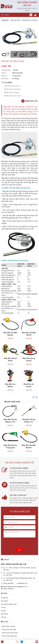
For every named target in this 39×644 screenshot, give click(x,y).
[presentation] (20, 543)
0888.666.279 (23, 583)
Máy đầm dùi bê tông (30, 20)
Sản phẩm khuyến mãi (9, 604)
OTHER (15, 70)
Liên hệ (3, 617)
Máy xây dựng (15, 20)
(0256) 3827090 (8, 583)
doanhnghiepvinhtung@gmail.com (15, 586)
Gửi (19, 550)
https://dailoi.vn (9, 589)
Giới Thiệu (5, 614)
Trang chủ (5, 20)
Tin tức (3, 607)
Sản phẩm (4, 601)
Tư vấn (3, 611)
